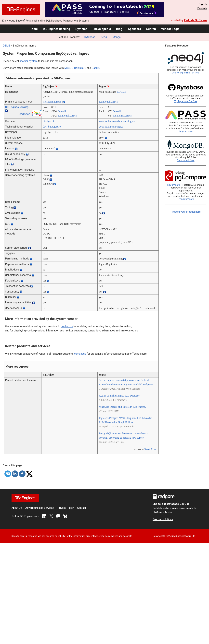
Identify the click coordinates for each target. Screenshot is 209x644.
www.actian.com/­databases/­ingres (117, 121)
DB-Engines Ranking (57, 29)
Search (151, 29)
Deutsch (202, 8)
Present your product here (186, 212)
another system (29, 61)
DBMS (7, 46)
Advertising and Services (40, 508)
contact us (67, 326)
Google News (150, 449)
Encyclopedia (102, 29)
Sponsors (134, 29)
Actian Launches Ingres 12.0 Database (119, 396)
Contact (82, 508)
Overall (62, 111)
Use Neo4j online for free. (186, 73)
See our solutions (163, 519)
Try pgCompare (186, 199)
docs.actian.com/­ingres (111, 127)
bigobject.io (49, 121)
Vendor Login (170, 29)
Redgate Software (195, 20)
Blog (119, 29)
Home (34, 29)
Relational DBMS (52, 102)
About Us (17, 508)
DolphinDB (80, 68)
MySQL (69, 68)
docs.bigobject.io (52, 127)
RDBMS (121, 92)
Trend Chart (24, 114)
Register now (186, 131)
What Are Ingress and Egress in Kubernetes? (122, 407)
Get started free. (186, 160)
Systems (81, 29)
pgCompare (174, 185)
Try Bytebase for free (186, 101)
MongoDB (118, 37)
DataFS (96, 68)
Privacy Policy (66, 508)
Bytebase (90, 37)
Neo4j (104, 37)
